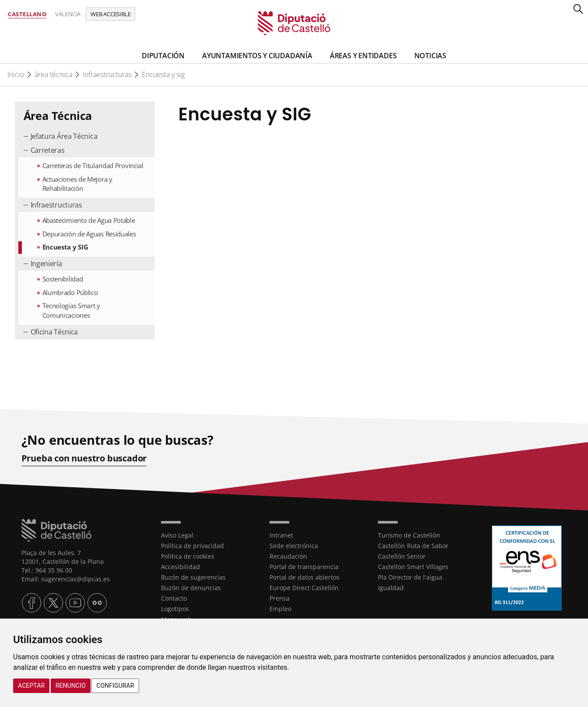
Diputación (163, 56)
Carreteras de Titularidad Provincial (93, 165)
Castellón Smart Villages (413, 567)
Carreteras (48, 150)
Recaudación (288, 556)
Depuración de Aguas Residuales (89, 234)
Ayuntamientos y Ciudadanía (257, 56)
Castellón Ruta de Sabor (413, 546)
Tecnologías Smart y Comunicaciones (71, 310)
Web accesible (110, 14)
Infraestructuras (107, 74)
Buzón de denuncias (191, 588)
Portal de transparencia (304, 567)
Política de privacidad (192, 546)
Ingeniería (46, 264)
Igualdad (391, 588)
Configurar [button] (115, 686)
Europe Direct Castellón (304, 588)
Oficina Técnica (54, 332)
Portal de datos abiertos (304, 577)
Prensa (280, 598)
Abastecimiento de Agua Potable (89, 220)
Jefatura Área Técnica (64, 136)
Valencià (68, 14)
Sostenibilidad (63, 279)
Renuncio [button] (71, 686)
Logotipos (175, 609)
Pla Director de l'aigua (410, 577)
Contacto (174, 598)
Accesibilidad (180, 567)
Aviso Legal (177, 535)
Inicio (16, 74)
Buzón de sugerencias (193, 577)
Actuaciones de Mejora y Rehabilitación (77, 184)
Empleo (280, 609)
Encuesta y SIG (65, 247)
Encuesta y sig (163, 74)
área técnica (53, 74)
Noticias (430, 56)
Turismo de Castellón (409, 535)
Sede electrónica (294, 546)
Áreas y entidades (363, 56)
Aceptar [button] (31, 686)
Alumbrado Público (70, 292)
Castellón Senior (402, 556)
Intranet (281, 535)
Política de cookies (188, 556)
